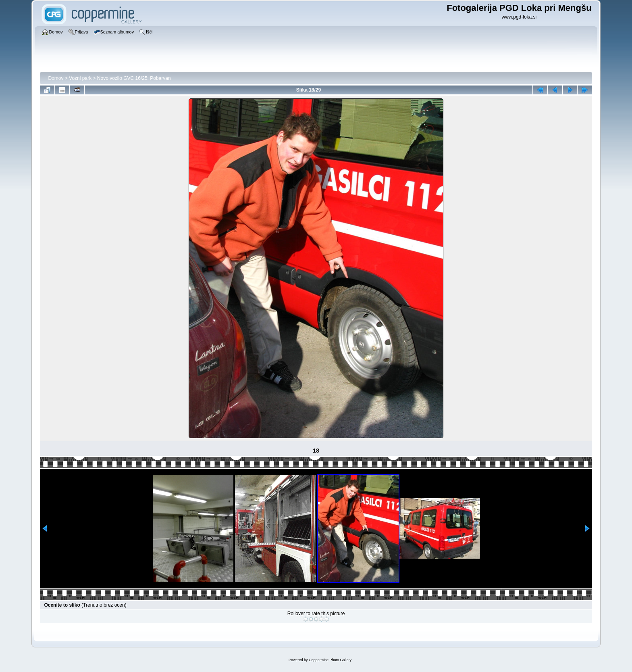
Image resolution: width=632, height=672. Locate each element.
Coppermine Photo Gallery (330, 660)
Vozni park (80, 78)
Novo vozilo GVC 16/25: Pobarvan (134, 78)
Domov (56, 78)
